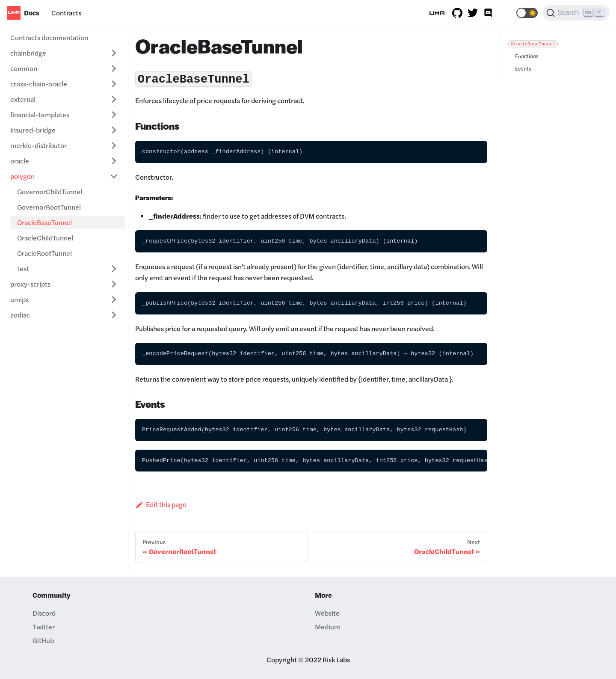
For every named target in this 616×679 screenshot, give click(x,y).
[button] (527, 13)
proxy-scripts (30, 284)
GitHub (43, 640)
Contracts (66, 13)
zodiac (20, 315)
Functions (527, 56)
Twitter (44, 627)
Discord (44, 613)
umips (19, 299)
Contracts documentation (49, 37)
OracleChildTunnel (45, 238)
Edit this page (161, 504)
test (23, 268)
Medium (327, 627)
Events (523, 68)
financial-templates (40, 114)
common (24, 68)
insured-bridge (33, 130)
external (23, 99)
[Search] (576, 13)
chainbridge (28, 53)
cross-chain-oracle (39, 84)
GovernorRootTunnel (49, 207)
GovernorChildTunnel (50, 191)
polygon (22, 176)
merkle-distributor (38, 145)
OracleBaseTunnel (44, 222)
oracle (20, 161)
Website (327, 613)
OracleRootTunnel (44, 253)
